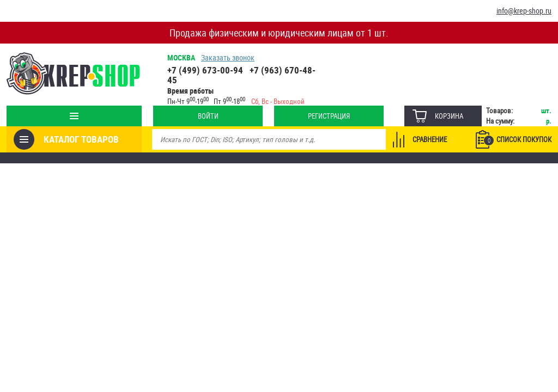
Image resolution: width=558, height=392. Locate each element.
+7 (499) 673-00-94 (205, 70)
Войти (208, 116)
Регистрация (329, 116)
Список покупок (518, 140)
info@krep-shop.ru (524, 11)
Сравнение (430, 139)
